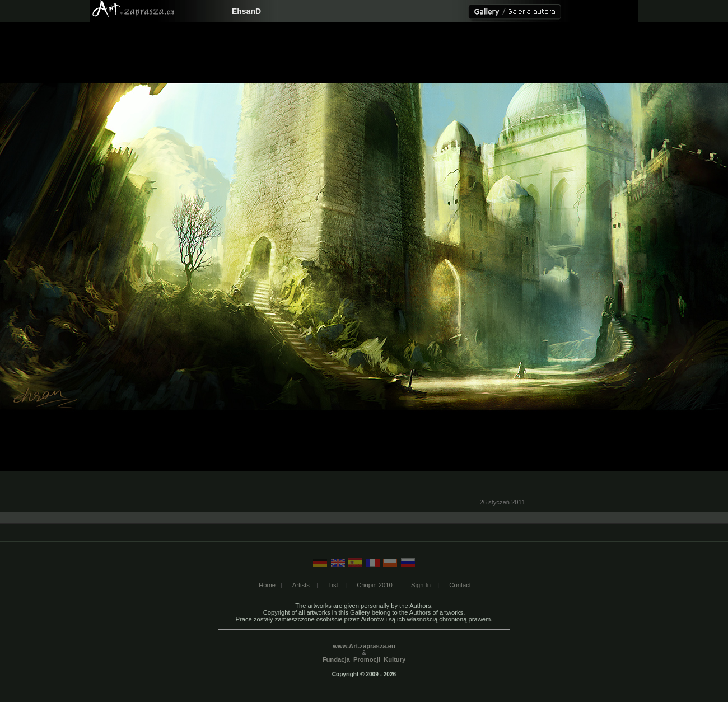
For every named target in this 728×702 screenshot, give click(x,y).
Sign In (421, 585)
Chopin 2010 (374, 585)
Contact (460, 585)
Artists (301, 585)
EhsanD (246, 11)
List (333, 585)
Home (267, 585)
